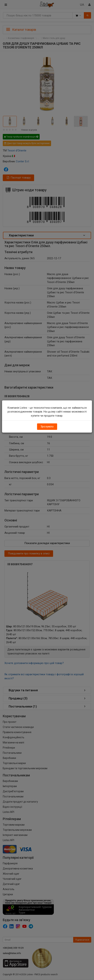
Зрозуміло (47, 427)
